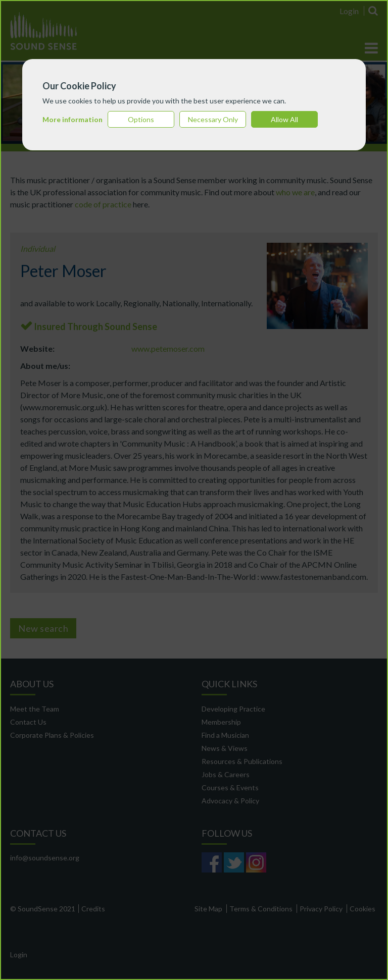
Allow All (284, 119)
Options (141, 119)
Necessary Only (213, 119)
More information (72, 119)
